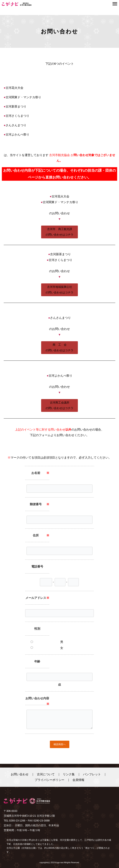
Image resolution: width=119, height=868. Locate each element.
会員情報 (78, 780)
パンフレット (92, 774)
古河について (46, 774)
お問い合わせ (20, 774)
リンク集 (69, 774)
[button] (59, 232)
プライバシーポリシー (49, 780)
